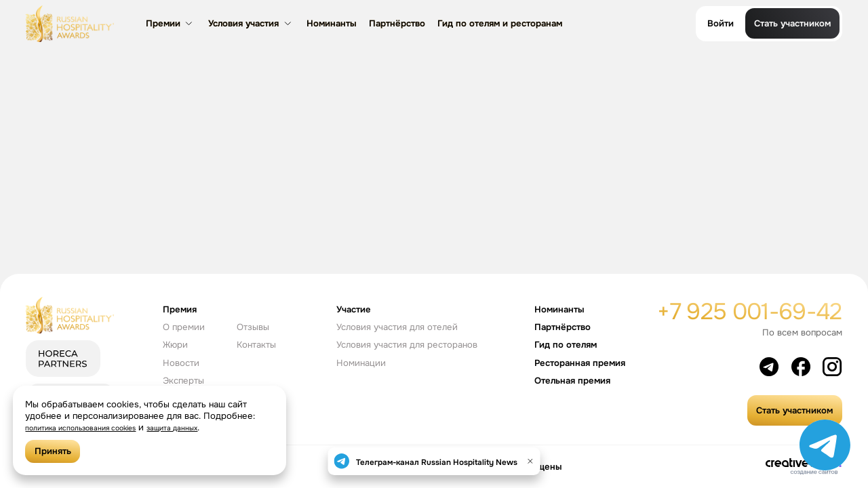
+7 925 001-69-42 (749, 311)
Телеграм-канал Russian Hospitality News (437, 462)
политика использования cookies (96, 427)
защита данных (210, 427)
